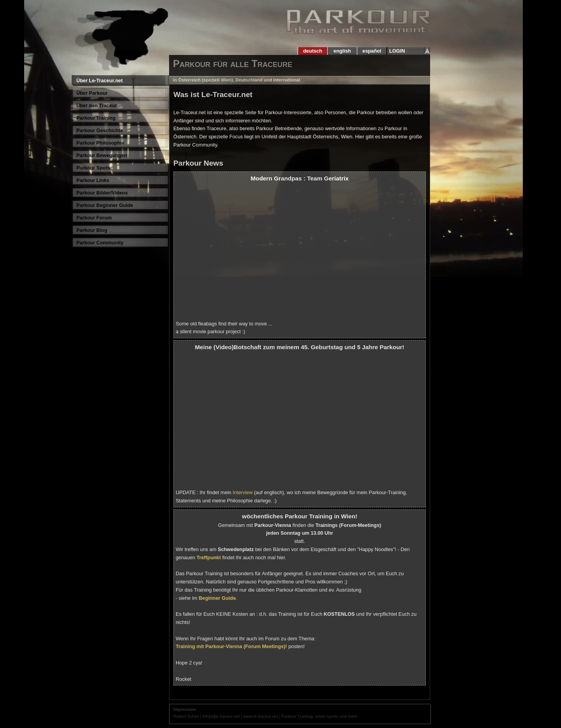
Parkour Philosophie (100, 143)
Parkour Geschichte (100, 131)
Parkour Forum (94, 218)
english (342, 51)
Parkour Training (96, 118)
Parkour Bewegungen (102, 155)
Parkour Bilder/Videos (102, 193)
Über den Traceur (97, 106)
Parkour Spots (93, 168)
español (372, 51)
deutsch (312, 51)
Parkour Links (93, 180)
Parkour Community (100, 243)
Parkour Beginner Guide (105, 205)
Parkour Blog (92, 230)
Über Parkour (92, 93)
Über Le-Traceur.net (100, 81)
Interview (243, 492)
